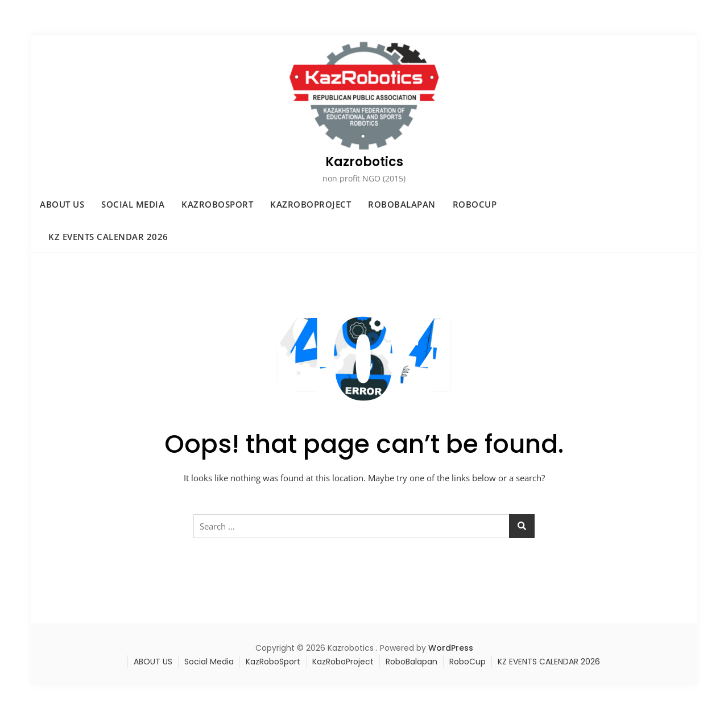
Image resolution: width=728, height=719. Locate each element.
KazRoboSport (217, 204)
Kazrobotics (364, 162)
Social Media (133, 204)
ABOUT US (62, 204)
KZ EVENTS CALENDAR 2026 (108, 237)
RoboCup (475, 204)
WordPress (451, 648)
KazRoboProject (311, 204)
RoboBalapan (402, 204)
